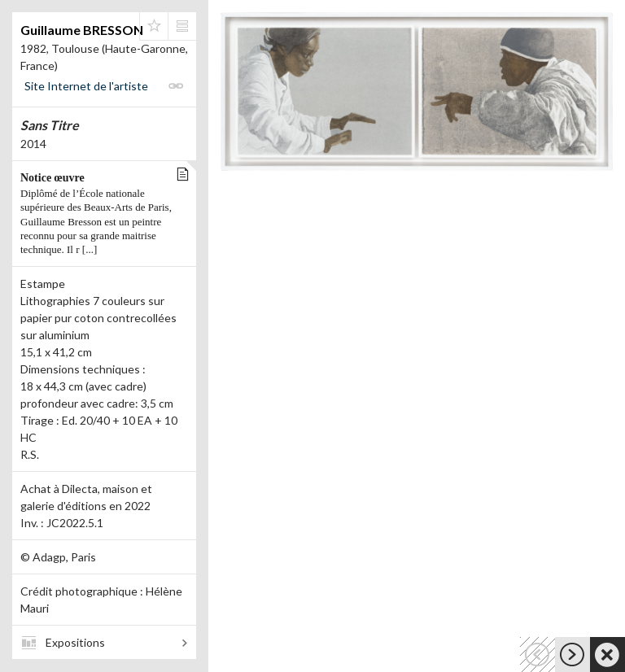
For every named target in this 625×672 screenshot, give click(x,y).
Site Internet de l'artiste (86, 86)
